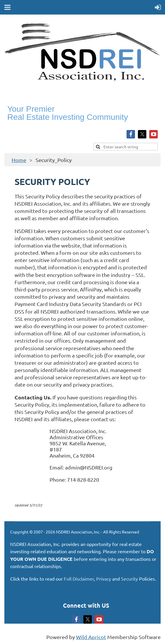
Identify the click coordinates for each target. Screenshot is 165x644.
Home (19, 160)
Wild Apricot (91, 637)
